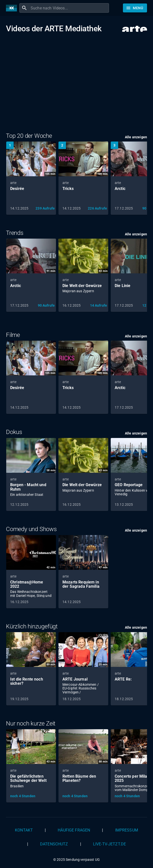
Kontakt (24, 830)
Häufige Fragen (74, 830)
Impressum (127, 830)
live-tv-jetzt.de (109, 844)
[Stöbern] (135, 8)
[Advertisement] (76, 82)
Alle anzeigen (136, 137)
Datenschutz (54, 844)
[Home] (13, 8)
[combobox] (69, 8)
